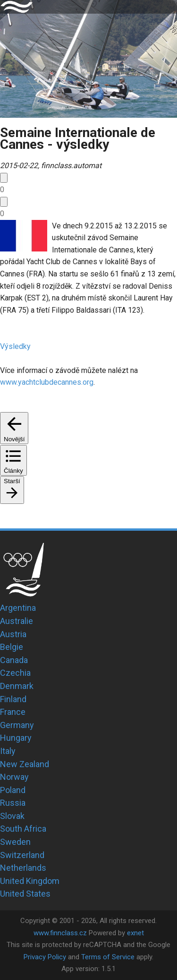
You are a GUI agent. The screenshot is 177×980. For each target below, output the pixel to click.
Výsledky (15, 346)
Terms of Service (108, 957)
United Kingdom (30, 881)
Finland (13, 699)
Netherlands (23, 868)
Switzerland (22, 855)
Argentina (18, 608)
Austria (13, 634)
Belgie (12, 647)
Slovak (12, 816)
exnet (135, 933)
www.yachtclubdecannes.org (47, 382)
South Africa (23, 829)
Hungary (16, 738)
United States (25, 894)
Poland (13, 790)
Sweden (15, 842)
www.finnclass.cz (60, 933)
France (13, 712)
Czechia (15, 673)
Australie (17, 621)
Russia (13, 803)
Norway (14, 777)
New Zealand (25, 764)
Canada (14, 660)
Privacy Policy (45, 957)
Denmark (17, 686)
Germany (17, 725)
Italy (8, 751)
